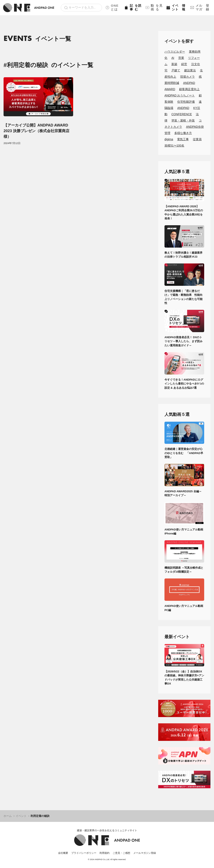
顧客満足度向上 (189, 89)
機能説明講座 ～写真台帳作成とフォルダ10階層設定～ (184, 570)
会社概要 (63, 853)
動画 (154, 8)
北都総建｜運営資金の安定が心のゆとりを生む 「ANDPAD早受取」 (184, 453)
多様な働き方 (183, 133)
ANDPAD (183, 108)
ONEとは (112, 7)
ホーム (8, 816)
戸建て (176, 70)
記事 (133, 8)
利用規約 (104, 853)
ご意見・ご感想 (121, 853)
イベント (177, 8)
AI (173, 58)
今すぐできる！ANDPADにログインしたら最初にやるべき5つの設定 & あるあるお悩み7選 (184, 384)
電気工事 (183, 139)
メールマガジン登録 (145, 853)
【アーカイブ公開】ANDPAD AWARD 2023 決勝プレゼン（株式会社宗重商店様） (36, 131)
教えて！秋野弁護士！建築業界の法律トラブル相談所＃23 (183, 255)
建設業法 (190, 70)
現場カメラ (187, 77)
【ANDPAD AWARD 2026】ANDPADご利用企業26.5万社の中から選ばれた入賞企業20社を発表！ (184, 213)
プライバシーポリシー (84, 853)
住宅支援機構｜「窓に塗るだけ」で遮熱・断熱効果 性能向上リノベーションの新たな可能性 (183, 297)
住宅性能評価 (186, 102)
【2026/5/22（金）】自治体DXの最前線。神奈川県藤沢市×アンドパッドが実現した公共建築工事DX (184, 678)
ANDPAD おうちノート (180, 95)
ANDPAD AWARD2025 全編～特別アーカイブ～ (183, 493)
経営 (184, 64)
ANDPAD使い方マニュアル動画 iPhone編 (184, 532)
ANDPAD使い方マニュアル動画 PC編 (184, 608)
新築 (174, 64)
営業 (181, 58)
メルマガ (201, 8)
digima (169, 139)
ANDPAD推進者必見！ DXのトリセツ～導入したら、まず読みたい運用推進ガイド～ (183, 341)
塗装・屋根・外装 (183, 120)
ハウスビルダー (175, 52)
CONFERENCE (182, 114)
